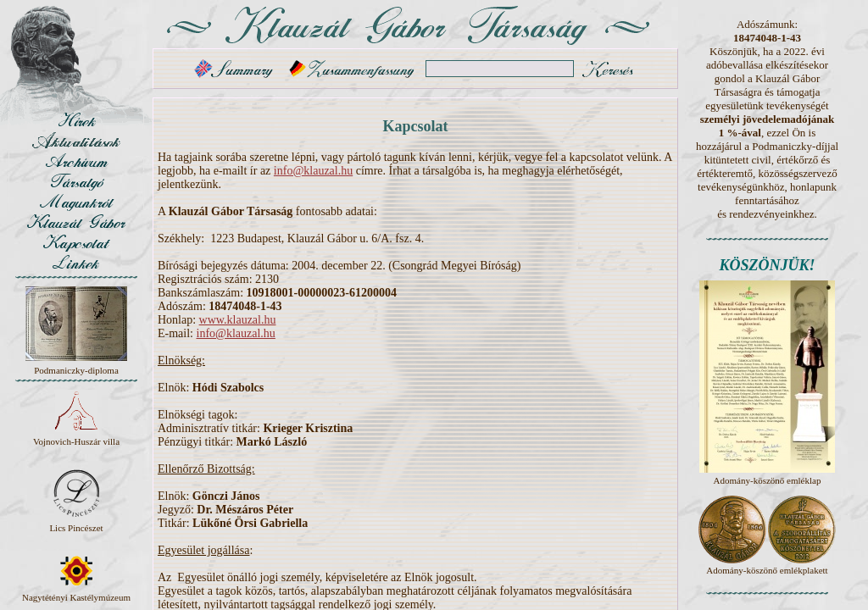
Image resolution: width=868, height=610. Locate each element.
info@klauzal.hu (313, 171)
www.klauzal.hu (238, 320)
